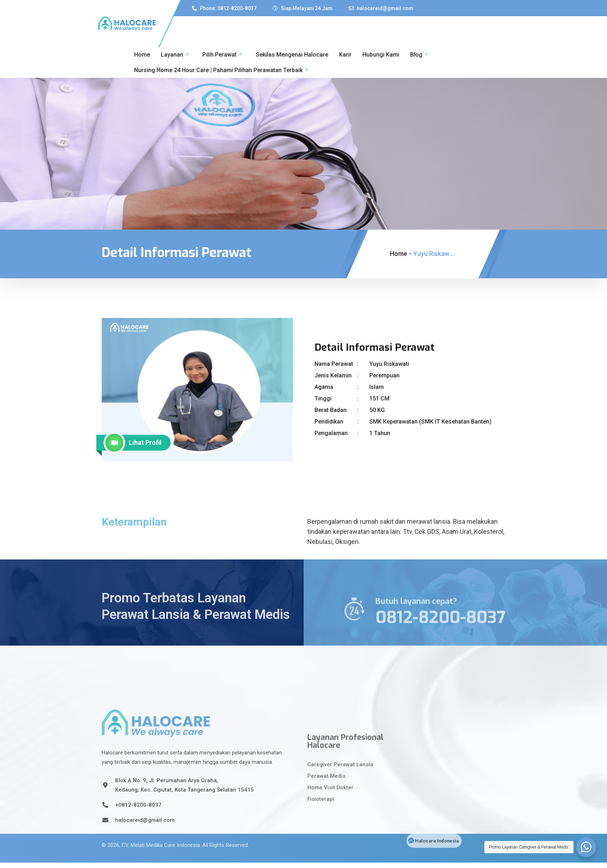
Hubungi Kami (381, 55)
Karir (345, 55)
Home (142, 55)
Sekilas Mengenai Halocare (292, 55)
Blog (419, 55)
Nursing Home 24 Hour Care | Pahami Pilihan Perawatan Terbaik (221, 70)
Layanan (175, 55)
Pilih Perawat (223, 55)
